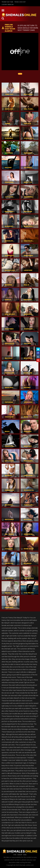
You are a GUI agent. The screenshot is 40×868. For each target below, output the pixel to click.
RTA (15, 855)
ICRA (25, 855)
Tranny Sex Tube (7, 2)
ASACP (20, 855)
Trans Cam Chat (20, 2)
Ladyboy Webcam (8, 4)
